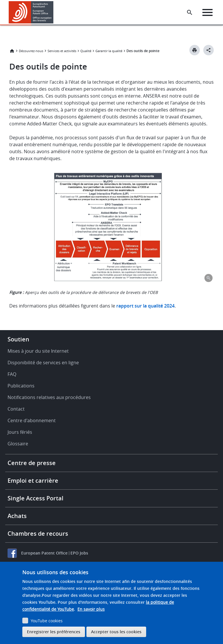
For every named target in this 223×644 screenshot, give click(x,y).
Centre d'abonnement (32, 420)
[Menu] (207, 12)
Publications (21, 386)
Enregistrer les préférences (54, 632)
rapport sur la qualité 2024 (145, 306)
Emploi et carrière (33, 481)
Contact (16, 409)
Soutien (18, 339)
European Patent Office (44, 553)
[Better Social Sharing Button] (209, 50)
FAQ (12, 374)
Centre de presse (32, 463)
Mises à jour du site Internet (38, 351)
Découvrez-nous (31, 51)
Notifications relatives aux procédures (49, 397)
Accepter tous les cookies (116, 632)
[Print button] (195, 50)
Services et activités (62, 51)
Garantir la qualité (109, 51)
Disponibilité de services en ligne (43, 363)
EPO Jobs (79, 553)
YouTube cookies (47, 621)
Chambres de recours (38, 534)
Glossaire (18, 444)
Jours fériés (20, 432)
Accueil (12, 51)
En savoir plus (91, 609)
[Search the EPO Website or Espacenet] (190, 12)
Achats (17, 516)
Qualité (86, 51)
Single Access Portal (36, 498)
